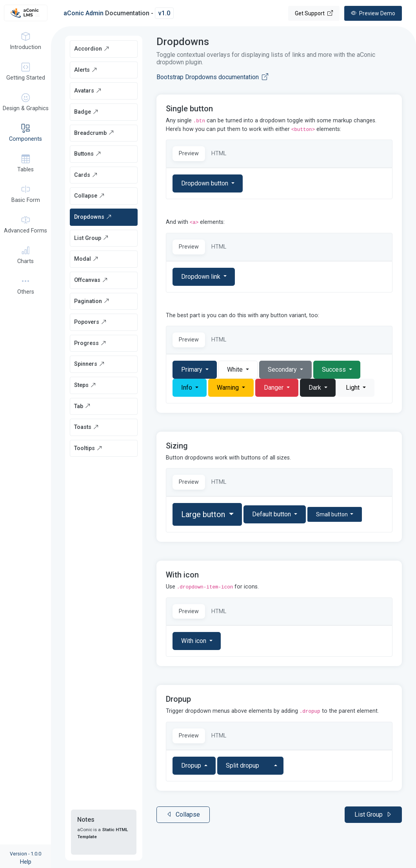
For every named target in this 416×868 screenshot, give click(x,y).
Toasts (86, 427)
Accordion (92, 49)
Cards (86, 175)
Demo (373, 13)
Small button (332, 514)
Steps (85, 385)
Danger (274, 388)
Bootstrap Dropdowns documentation (212, 77)
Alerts (86, 70)
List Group (91, 238)
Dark (316, 388)
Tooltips (88, 448)
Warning (229, 388)
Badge (86, 112)
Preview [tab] (189, 153)
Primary (193, 370)
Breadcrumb (94, 133)
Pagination (92, 301)
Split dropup (243, 765)
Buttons (88, 154)
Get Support (314, 13)
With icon (194, 641)
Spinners (89, 364)
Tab (82, 406)
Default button (272, 514)
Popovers (90, 322)
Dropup (192, 765)
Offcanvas (91, 280)
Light (353, 388)
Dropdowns (93, 217)
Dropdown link (202, 277)
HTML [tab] (219, 153)
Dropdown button (205, 183)
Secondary (283, 370)
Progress (90, 343)
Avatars (88, 91)
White (236, 370)
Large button (204, 514)
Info (187, 388)
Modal (86, 259)
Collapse (89, 196)
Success (335, 370)
